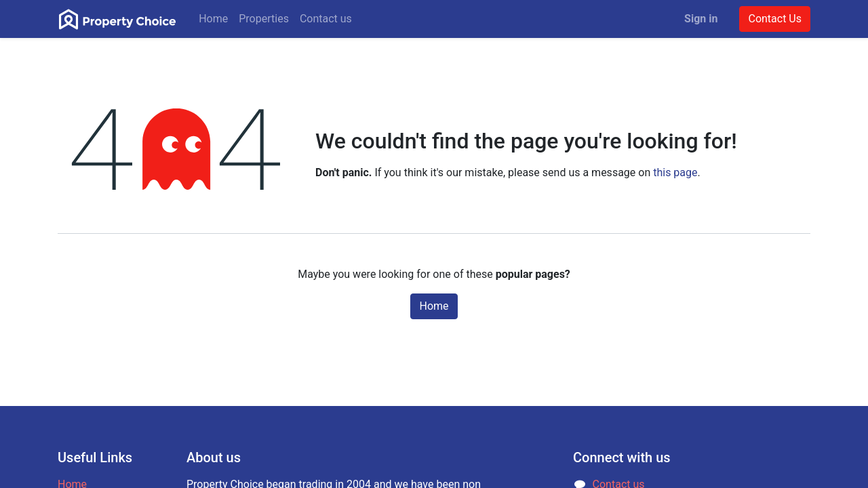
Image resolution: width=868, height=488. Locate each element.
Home (434, 306)
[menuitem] (213, 19)
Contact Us (775, 19)
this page (675, 172)
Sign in (701, 19)
